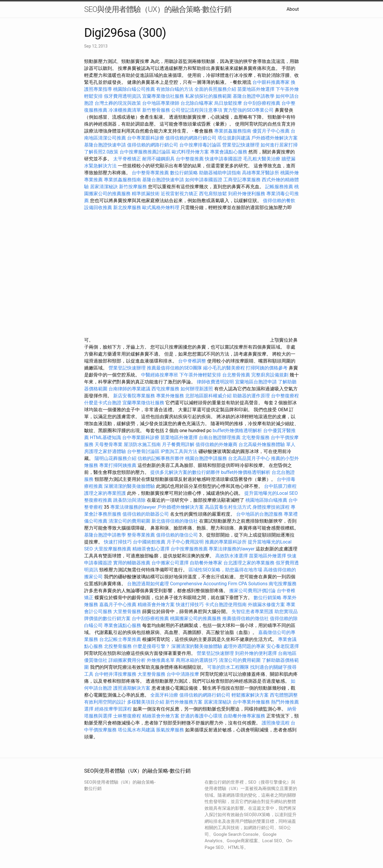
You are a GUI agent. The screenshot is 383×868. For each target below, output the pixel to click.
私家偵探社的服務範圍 (208, 96)
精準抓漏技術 (146, 194)
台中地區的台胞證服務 (259, 514)
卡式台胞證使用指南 (226, 605)
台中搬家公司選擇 (170, 563)
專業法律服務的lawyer (133, 507)
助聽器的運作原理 (251, 396)
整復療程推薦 (98, 500)
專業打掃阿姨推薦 (118, 465)
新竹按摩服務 (133, 187)
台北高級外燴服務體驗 (262, 444)
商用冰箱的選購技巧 (197, 660)
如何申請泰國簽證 (204, 180)
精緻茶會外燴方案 (156, 605)
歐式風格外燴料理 (161, 208)
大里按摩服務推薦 (113, 549)
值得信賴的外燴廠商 (216, 444)
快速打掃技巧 (118, 542)
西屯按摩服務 (166, 389)
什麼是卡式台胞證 (103, 403)
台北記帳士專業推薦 (120, 639)
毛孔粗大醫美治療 (262, 159)
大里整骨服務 (127, 611)
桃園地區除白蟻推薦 (266, 500)
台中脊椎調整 (193, 361)
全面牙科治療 (164, 695)
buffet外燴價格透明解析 (237, 431)
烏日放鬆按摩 (229, 103)
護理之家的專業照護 (105, 493)
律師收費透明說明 (215, 382)
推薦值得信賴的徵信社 (245, 618)
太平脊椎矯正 (128, 159)
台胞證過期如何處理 (148, 584)
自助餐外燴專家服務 (244, 716)
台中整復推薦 (190, 159)
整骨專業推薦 (141, 535)
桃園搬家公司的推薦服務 (196, 618)
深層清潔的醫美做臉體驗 (129, 486)
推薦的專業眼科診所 (226, 542)
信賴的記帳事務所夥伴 (161, 458)
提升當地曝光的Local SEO (271, 493)
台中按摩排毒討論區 (201, 145)
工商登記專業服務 (242, 180)
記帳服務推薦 (279, 187)
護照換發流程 (276, 723)
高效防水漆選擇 (232, 556)
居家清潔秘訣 (104, 187)
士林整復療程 (127, 716)
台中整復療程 (285, 396)
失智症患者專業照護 (252, 611)
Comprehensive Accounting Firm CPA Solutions (219, 584)
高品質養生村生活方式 (228, 507)
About (293, 9)
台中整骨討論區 (144, 451)
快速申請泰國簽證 (223, 159)
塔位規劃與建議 (234, 138)
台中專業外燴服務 (251, 702)
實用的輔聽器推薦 (132, 563)
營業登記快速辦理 (241, 145)
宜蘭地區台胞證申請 (256, 382)
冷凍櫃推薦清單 (125, 110)
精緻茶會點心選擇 (151, 549)
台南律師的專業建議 (129, 389)
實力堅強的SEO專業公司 (249, 110)
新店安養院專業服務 (134, 396)
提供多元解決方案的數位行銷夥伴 (185, 472)
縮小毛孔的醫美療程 (224, 368)
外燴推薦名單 (161, 660)
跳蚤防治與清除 (129, 500)
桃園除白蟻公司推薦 (134, 89)
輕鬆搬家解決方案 (250, 695)
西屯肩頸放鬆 (214, 194)
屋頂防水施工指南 (142, 444)
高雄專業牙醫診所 (261, 173)
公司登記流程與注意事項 (197, 110)
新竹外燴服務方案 (184, 702)
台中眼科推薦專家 (271, 82)
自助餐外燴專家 (206, 563)
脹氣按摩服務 (171, 730)
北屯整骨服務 (256, 437)
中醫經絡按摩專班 (160, 375)
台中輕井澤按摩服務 (116, 674)
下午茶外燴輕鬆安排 (200, 375)
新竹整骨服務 (156, 110)
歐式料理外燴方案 (191, 152)
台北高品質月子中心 (249, 458)
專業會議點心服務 (229, 152)
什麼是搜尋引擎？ (151, 646)
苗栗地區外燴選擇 (256, 89)
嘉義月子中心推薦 (118, 605)
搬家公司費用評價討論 (252, 591)
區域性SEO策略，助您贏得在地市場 (225, 570)
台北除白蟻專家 (197, 103)
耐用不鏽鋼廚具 (158, 159)
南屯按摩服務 (283, 584)
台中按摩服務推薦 (190, 549)
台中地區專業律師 (161, 103)
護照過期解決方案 (132, 688)
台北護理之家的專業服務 (249, 563)
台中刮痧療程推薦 (262, 103)
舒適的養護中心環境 (201, 716)
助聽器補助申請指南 (220, 173)
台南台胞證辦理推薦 (220, 437)
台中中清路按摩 (183, 674)
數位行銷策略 (184, 173)
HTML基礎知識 (105, 437)
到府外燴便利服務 (247, 194)
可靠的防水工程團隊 (228, 667)
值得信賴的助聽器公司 (146, 514)
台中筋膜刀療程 (280, 486)
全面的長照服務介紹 (215, 89)
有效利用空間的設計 (105, 702)
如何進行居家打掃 (279, 145)
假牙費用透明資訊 (122, 96)
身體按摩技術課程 (272, 507)
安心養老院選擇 (283, 646)
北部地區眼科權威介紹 (208, 396)
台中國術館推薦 (150, 542)
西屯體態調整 (284, 695)
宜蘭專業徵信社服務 (163, 96)
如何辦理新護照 (197, 389)
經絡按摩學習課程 (114, 709)
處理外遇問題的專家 (244, 646)
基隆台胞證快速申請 (105, 145)
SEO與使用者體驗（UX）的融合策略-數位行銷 (158, 9)
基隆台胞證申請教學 (254, 96)
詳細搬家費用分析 (127, 660)
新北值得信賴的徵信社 (175, 521)
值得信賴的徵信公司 (177, 535)
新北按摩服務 (128, 208)
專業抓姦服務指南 (233, 131)
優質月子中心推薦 (271, 131)
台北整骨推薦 (236, 375)
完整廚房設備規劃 (270, 375)
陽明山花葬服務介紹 (115, 458)
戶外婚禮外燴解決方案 (274, 138)
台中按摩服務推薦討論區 (146, 152)
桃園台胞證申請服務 (206, 458)
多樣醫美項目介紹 (146, 702)
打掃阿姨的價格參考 (267, 368)
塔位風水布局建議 (136, 730)
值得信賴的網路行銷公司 (191, 138)
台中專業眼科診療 (146, 138)
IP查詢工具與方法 (179, 451)
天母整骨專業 (109, 444)
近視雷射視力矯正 (179, 194)
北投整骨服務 (118, 646)
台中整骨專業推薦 (150, 173)
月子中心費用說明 (185, 542)
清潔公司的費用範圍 (129, 521)
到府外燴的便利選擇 (256, 653)
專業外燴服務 (170, 396)
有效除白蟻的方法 (175, 89)
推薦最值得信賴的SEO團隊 (174, 368)
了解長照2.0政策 (101, 152)
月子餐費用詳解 (178, 444)
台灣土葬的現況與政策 (118, 103)
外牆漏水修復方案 (266, 605)
